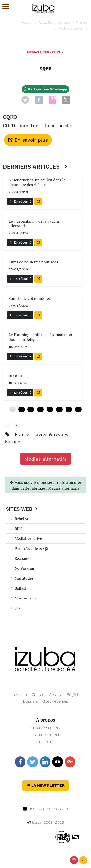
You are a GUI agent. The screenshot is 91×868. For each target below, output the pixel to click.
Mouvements (23, 598)
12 (31, 409)
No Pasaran (22, 568)
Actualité (46, 22)
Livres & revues (51, 434)
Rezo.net (20, 558)
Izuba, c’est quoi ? (46, 728)
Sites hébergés (55, 701)
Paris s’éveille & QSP (30, 548)
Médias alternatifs (72, 28)
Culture (38, 695)
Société (56, 695)
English (73, 695)
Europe (64, 22)
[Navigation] (44, 7)
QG (15, 608)
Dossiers (30, 701)
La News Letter (45, 785)
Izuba (34, 822)
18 (40, 409)
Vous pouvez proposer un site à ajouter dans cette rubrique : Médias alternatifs (45, 485)
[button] (4, 6)
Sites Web (22, 509)
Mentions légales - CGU (45, 809)
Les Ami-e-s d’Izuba (45, 735)
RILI (16, 529)
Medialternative (26, 538)
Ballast (18, 588)
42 (78, 409)
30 (59, 409)
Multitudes (22, 578)
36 (69, 409)
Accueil (27, 22)
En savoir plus (28, 140)
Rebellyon (21, 519)
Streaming (46, 742)
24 (50, 409)
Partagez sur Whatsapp (45, 89)
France (82, 22)
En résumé (20, 201)
